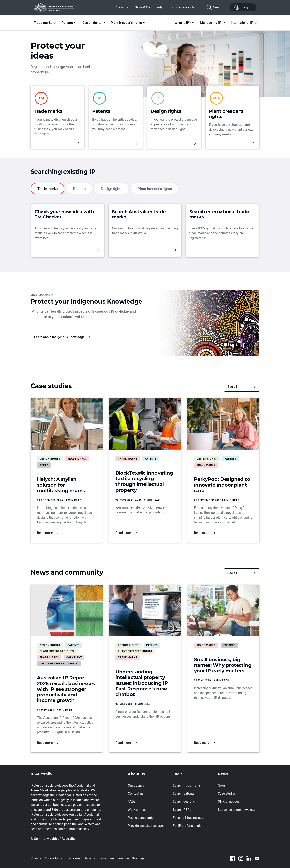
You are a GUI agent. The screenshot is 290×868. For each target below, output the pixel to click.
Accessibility (53, 858)
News (222, 785)
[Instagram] (241, 858)
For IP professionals (187, 826)
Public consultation (142, 818)
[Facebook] (233, 858)
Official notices (228, 802)
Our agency (136, 785)
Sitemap (138, 858)
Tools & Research (181, 7)
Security (90, 858)
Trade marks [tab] (48, 189)
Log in (243, 7)
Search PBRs (182, 810)
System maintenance (114, 858)
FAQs (132, 802)
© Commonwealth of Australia (53, 839)
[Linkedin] (249, 858)
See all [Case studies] (232, 387)
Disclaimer (73, 858)
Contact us (136, 793)
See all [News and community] (232, 573)
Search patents (183, 793)
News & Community (149, 7)
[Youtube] (257, 858)
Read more (45, 533)
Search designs (184, 802)
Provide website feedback (146, 826)
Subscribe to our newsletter (237, 810)
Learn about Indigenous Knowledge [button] (59, 337)
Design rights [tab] (112, 189)
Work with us (137, 810)
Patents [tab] (79, 189)
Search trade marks (187, 785)
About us (122, 7)
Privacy (36, 858)
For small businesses (188, 818)
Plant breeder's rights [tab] (155, 189)
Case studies (227, 793)
